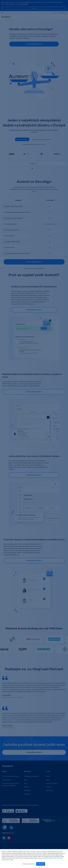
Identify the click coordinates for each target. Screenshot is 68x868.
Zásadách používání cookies (50, 858)
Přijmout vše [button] (41, 864)
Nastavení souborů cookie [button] (29, 864)
